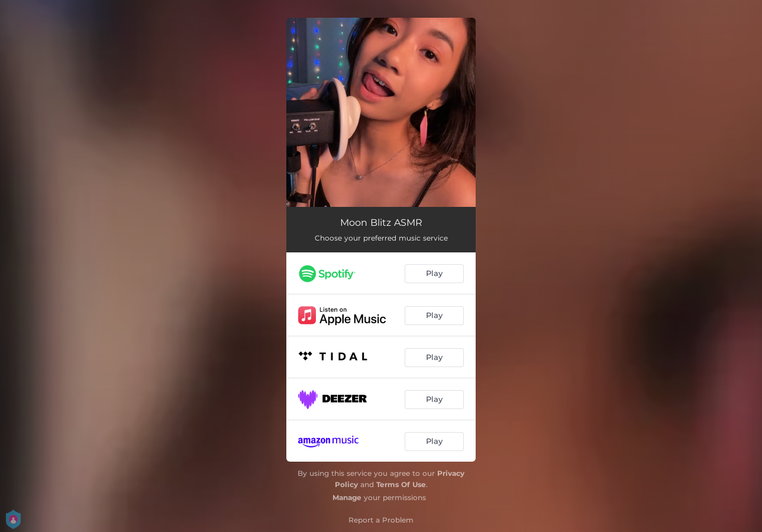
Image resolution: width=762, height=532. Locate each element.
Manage (347, 497)
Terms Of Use (401, 484)
